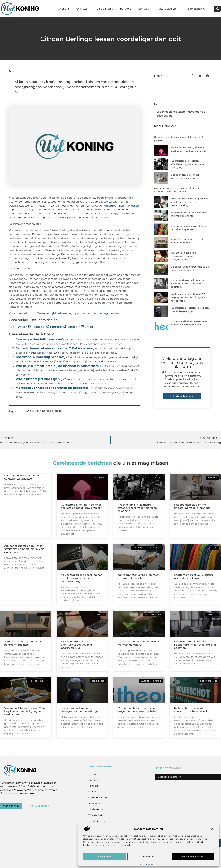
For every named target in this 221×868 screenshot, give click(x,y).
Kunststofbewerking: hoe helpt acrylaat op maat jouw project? (81, 506)
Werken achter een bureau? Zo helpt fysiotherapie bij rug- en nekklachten (188, 297)
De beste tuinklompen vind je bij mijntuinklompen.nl (138, 643)
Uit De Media (105, 9)
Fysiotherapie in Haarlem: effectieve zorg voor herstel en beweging (188, 164)
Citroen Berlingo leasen (47, 411)
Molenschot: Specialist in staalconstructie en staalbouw (194, 710)
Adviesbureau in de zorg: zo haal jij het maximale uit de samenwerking (189, 202)
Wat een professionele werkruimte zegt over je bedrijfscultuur (184, 256)
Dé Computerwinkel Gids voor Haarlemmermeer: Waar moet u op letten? (189, 283)
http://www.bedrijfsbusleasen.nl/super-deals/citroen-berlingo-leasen (75, 313)
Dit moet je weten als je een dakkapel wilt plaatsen (22, 477)
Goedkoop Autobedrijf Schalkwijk (42, 357)
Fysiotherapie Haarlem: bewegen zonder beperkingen (81, 710)
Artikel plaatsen (166, 9)
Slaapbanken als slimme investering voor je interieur (192, 506)
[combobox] (199, 9)
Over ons (64, 9)
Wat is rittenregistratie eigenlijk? (41, 379)
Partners (126, 9)
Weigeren (149, 857)
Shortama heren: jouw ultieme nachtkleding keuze (194, 576)
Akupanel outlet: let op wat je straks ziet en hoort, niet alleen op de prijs (24, 549)
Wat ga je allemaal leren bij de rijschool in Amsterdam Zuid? (62, 366)
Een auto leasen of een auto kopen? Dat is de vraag (55, 348)
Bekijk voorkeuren (193, 857)
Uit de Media (96, 809)
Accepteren (104, 857)
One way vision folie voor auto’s (40, 339)
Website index (96, 815)
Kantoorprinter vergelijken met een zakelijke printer (138, 576)
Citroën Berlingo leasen (124, 206)
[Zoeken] (218, 9)
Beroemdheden (97, 803)
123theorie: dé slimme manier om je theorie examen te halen (137, 710)
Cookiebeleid (147, 864)
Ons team (83, 9)
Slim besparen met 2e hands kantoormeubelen (23, 643)
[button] (212, 829)
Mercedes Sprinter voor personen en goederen (52, 388)
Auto (12, 71)
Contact (143, 9)
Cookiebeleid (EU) (99, 797)
